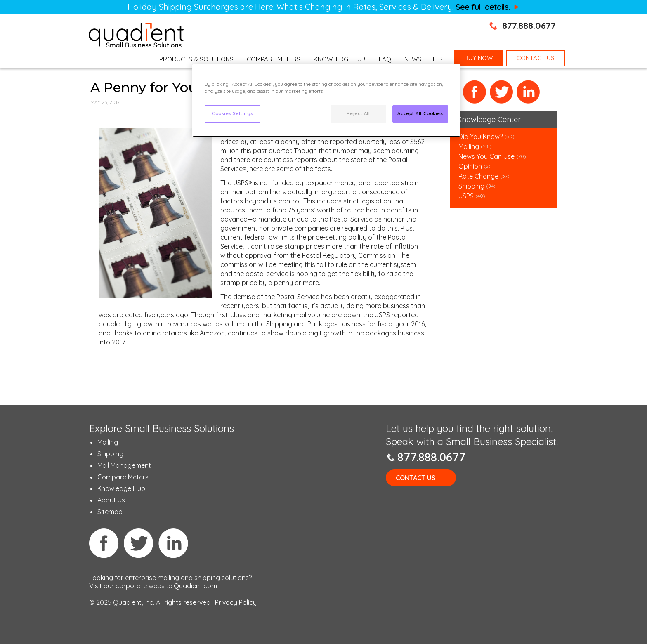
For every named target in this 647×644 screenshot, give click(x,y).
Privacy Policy (236, 602)
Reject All (358, 113)
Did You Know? (481, 137)
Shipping (472, 186)
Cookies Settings (233, 113)
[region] (326, 101)
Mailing (470, 146)
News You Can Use (486, 156)
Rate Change (478, 176)
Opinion (470, 166)
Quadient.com (195, 586)
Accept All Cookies (420, 113)
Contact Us (416, 478)
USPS (466, 196)
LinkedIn (528, 92)
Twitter (502, 92)
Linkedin (173, 543)
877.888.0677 (529, 26)
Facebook (475, 92)
